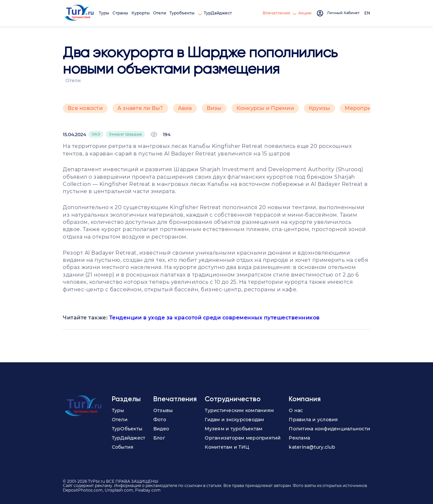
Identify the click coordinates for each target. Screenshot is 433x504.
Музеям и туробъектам (234, 429)
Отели (160, 13)
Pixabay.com (148, 490)
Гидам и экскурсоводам (234, 420)
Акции (305, 13)
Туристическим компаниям (239, 410)
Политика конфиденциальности (329, 429)
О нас (296, 410)
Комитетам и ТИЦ (227, 447)
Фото (160, 420)
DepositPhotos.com (83, 490)
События (123, 447)
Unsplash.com (119, 490)
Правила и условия (313, 420)
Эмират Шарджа (125, 134)
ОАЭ (96, 134)
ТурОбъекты (127, 429)
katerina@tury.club (312, 447)
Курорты (141, 13)
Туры (104, 13)
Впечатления (276, 13)
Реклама (299, 438)
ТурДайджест (218, 13)
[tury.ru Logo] (79, 13)
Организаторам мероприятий (243, 438)
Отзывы (163, 410)
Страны (120, 13)
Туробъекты (182, 13)
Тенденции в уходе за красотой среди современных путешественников (215, 318)
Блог (159, 438)
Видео (161, 429)
